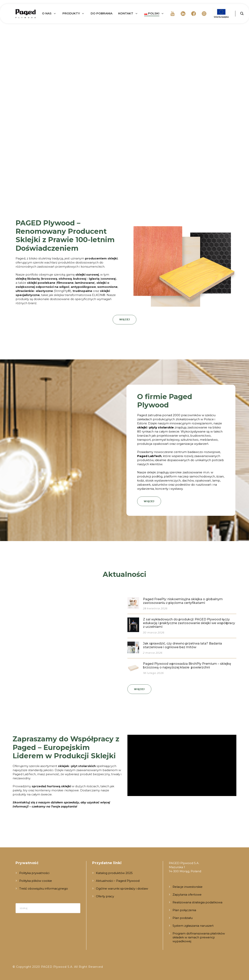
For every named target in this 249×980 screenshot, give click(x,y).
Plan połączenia (184, 910)
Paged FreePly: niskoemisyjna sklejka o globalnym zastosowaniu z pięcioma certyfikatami (183, 601)
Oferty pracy (105, 896)
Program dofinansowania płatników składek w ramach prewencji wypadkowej (199, 937)
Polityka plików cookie (36, 881)
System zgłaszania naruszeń (193, 926)
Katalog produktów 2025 (114, 873)
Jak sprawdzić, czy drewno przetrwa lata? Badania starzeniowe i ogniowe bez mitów (182, 645)
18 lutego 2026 (153, 673)
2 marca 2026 (153, 653)
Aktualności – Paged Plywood (118, 881)
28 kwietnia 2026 (155, 608)
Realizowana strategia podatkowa (197, 902)
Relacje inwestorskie (188, 887)
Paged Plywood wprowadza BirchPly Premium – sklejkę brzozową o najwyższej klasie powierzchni (187, 666)
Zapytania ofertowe (187, 895)
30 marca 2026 (154, 632)
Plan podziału (183, 918)
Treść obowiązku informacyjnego (44, 888)
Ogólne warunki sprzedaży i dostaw (122, 888)
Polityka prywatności (34, 873)
